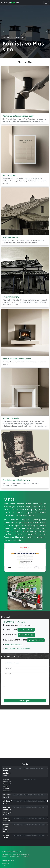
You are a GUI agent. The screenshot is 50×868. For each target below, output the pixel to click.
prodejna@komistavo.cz (13, 645)
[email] (25, 668)
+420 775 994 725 (36, 640)
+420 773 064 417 (26, 630)
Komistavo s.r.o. (11, 3)
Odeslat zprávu (25, 701)
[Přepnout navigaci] (46, 3)
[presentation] (18, 693)
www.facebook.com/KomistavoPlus (18, 648)
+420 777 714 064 (26, 635)
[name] (25, 663)
